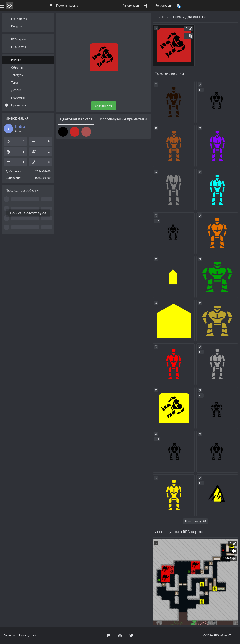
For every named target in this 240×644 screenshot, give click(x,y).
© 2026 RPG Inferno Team (220, 636)
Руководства (27, 636)
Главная (9, 636)
